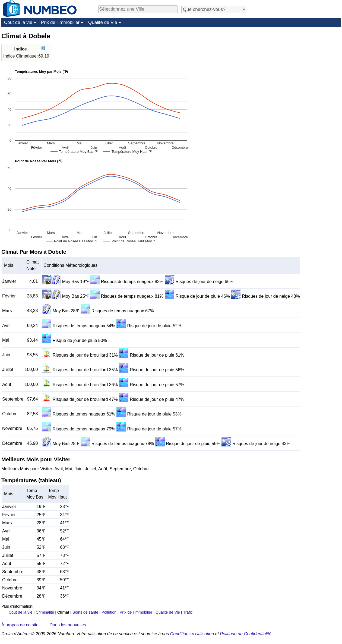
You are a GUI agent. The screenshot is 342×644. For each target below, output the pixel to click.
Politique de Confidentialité (246, 634)
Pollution (109, 612)
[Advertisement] (281, 113)
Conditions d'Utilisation (192, 634)
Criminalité (45, 612)
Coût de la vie (18, 22)
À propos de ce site (20, 625)
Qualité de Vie (103, 22)
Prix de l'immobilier (60, 22)
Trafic (188, 612)
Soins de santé (85, 612)
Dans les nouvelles (68, 625)
